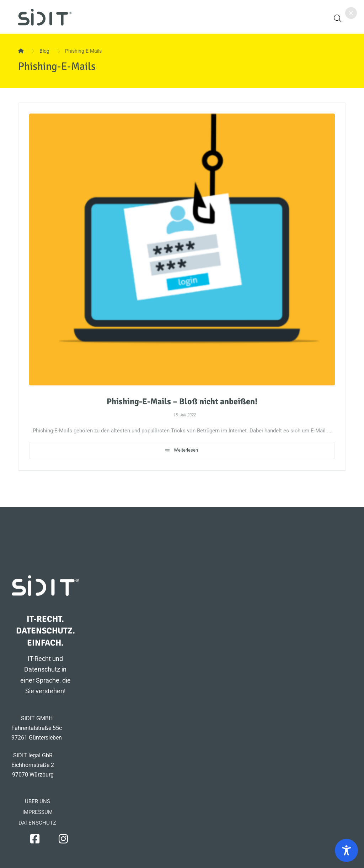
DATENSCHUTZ (37, 823)
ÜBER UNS (38, 801)
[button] (338, 18)
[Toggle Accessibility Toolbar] (346, 850)
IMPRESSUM (38, 812)
